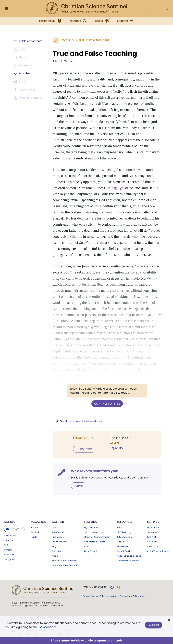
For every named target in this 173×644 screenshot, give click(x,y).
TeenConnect (59, 526)
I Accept (153, 624)
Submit (77, 479)
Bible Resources (60, 535)
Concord (89, 540)
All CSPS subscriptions (158, 544)
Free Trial (151, 530)
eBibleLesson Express (95, 535)
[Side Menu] (7, 9)
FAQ (6, 538)
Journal (35, 521)
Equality (116, 442)
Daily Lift (121, 535)
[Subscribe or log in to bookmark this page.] (24, 65)
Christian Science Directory (98, 530)
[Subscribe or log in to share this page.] (21, 57)
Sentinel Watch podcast (64, 554)
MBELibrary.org (124, 526)
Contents (83, 443)
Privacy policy (109, 589)
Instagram (9, 553)
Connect (10, 515)
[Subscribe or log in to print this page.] (20, 82)
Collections (58, 544)
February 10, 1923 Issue (92, 40)
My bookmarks (92, 521)
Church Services (125, 544)
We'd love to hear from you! (93, 464)
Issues (55, 521)
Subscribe (152, 526)
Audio (55, 549)
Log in (153, 8)
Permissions (126, 589)
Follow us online (95, 581)
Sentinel (35, 526)
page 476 (116, 188)
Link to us (9, 534)
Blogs (55, 540)
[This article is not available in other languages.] (28, 98)
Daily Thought (91, 544)
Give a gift (152, 535)
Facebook (9, 548)
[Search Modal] (166, 9)
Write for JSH (10, 529)
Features (91, 515)
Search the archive (94, 526)
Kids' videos (58, 530)
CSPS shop (152, 540)
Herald (34, 530)
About (120, 521)
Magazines (38, 515)
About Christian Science (129, 549)
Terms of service (91, 589)
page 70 (122, 351)
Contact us (14, 522)
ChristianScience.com (128, 554)
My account (153, 521)
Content (58, 515)
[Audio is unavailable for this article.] (21, 49)
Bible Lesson (123, 540)
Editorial (66, 40)
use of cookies (47, 627)
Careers (8, 543)
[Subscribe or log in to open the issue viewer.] (25, 90)
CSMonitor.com (125, 530)
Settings (153, 515)
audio (65, 559)
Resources (125, 515)
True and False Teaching (93, 53)
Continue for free (106, 397)
